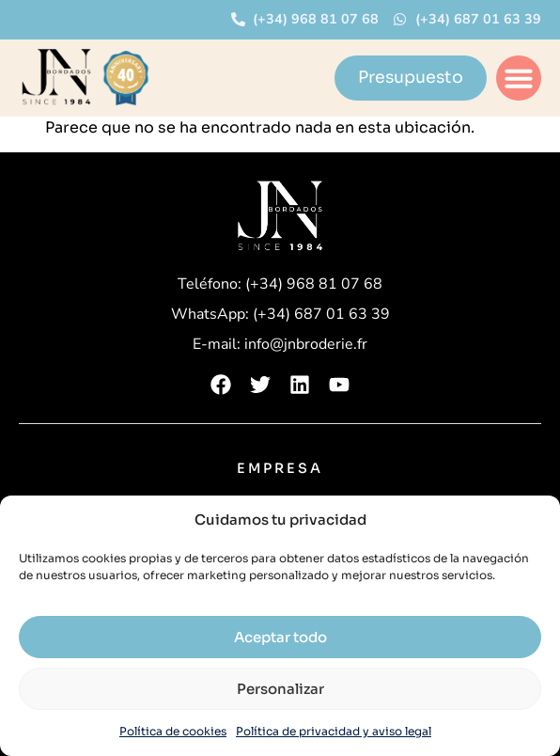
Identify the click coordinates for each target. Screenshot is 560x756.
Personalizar (280, 689)
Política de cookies (173, 731)
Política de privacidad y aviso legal (334, 731)
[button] (519, 78)
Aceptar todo (280, 637)
